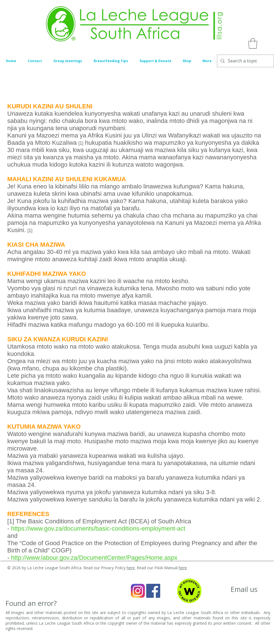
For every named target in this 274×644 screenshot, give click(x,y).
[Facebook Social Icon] (153, 591)
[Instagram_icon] (138, 591)
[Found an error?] (31, 603)
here (131, 568)
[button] (253, 43)
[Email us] (244, 589)
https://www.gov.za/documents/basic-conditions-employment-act (98, 528)
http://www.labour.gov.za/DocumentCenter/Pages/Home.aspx (95, 558)
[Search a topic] (245, 61)
